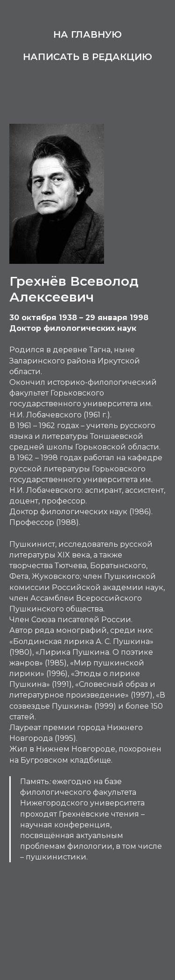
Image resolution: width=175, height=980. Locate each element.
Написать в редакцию (87, 57)
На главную (87, 34)
